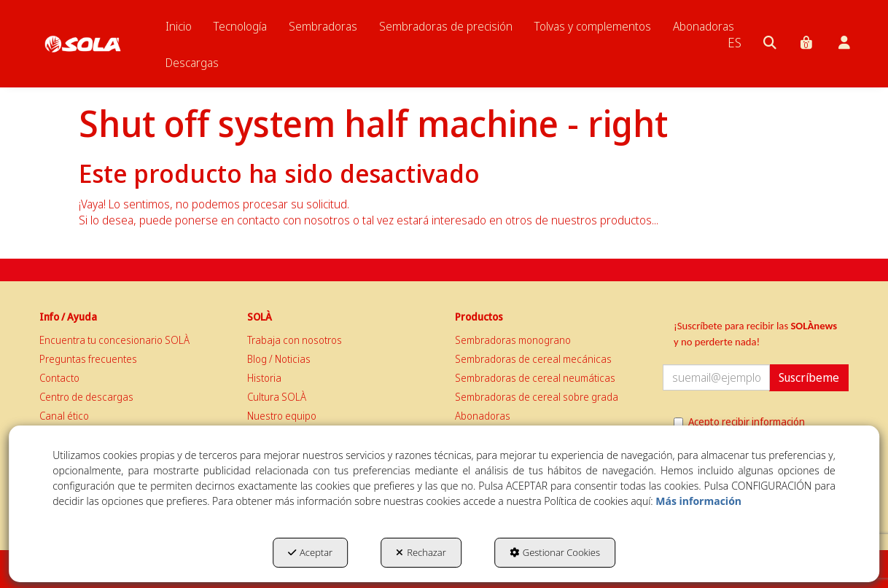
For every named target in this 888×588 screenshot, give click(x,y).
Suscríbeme (809, 377)
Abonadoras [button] (483, 416)
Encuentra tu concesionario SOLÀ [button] (114, 340)
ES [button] (735, 42)
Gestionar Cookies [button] (555, 552)
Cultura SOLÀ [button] (277, 397)
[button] (83, 29)
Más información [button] (698, 501)
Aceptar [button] (310, 552)
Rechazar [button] (421, 552)
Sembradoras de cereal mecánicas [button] (533, 359)
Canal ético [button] (64, 416)
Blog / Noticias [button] (279, 359)
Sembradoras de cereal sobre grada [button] (537, 397)
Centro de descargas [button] (86, 397)
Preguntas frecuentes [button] (88, 359)
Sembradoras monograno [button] (513, 340)
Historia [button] (264, 378)
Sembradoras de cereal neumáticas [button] (535, 378)
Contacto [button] (59, 378)
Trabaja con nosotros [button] (295, 340)
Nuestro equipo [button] (282, 416)
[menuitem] (179, 26)
